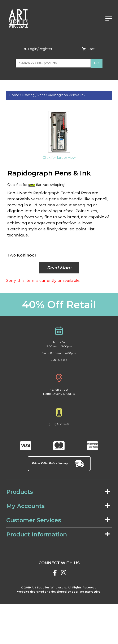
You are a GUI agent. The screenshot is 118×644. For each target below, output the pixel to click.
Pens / (43, 95)
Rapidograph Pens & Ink (67, 95)
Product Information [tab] (58, 534)
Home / (16, 95)
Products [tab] (58, 492)
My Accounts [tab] (58, 506)
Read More (59, 268)
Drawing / (30, 95)
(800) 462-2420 (59, 424)
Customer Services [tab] (58, 520)
